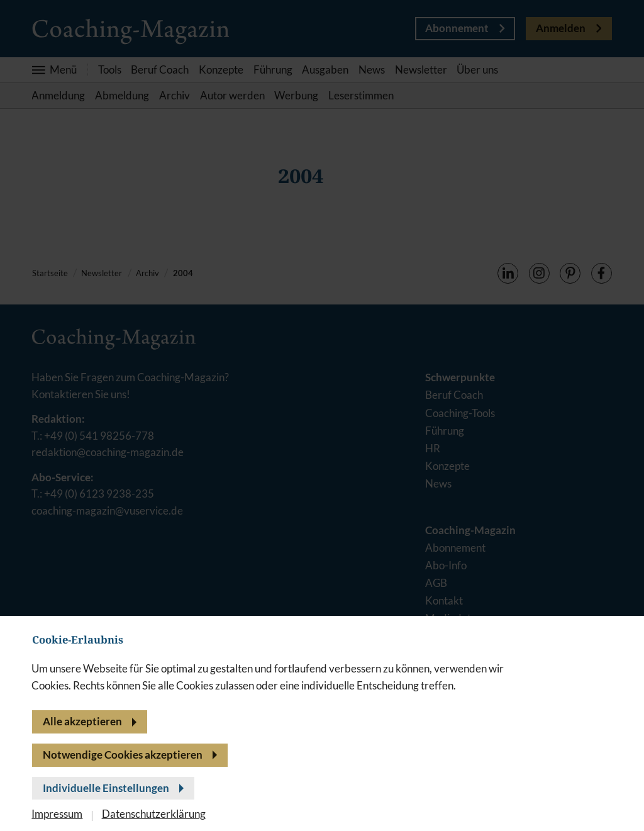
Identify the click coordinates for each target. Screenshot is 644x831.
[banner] (322, 415)
